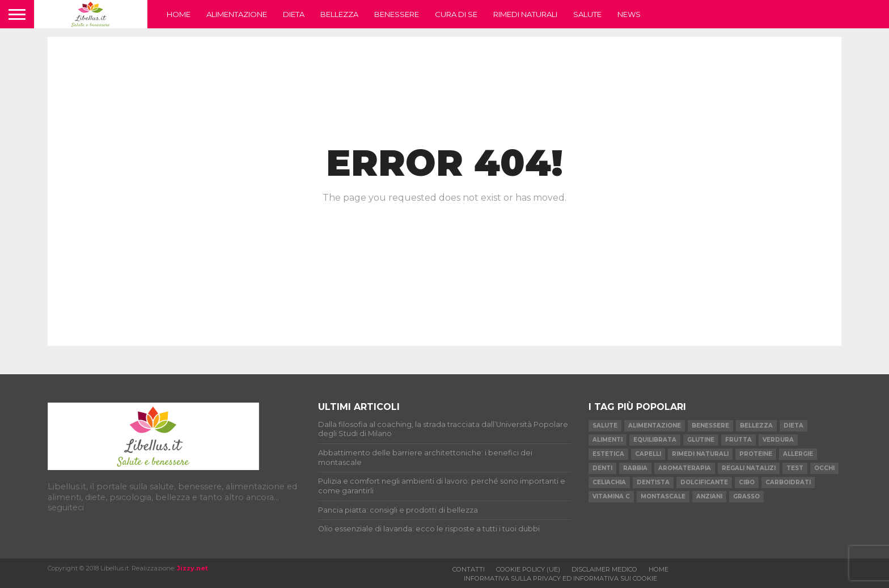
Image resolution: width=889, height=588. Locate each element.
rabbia (635, 468)
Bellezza (339, 14)
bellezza (756, 426)
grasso (746, 496)
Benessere (397, 14)
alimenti (608, 440)
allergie (798, 454)
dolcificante (704, 482)
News (629, 14)
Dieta (294, 14)
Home (179, 14)
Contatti (469, 569)
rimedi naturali (700, 454)
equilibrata (655, 440)
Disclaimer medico (604, 569)
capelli (648, 454)
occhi (824, 468)
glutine (701, 440)
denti (602, 468)
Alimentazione (237, 14)
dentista (653, 482)
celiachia (609, 482)
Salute (587, 14)
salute (605, 426)
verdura (778, 440)
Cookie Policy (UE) (528, 569)
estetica (608, 454)
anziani (709, 496)
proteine (756, 454)
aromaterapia (685, 468)
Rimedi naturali (525, 14)
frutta (738, 440)
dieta (793, 426)
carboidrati (788, 482)
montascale (663, 496)
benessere (710, 426)
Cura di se (456, 14)
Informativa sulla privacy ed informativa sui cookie (560, 578)
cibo (747, 482)
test (795, 468)
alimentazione (655, 426)
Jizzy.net (192, 568)
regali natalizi (749, 468)
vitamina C (611, 496)
